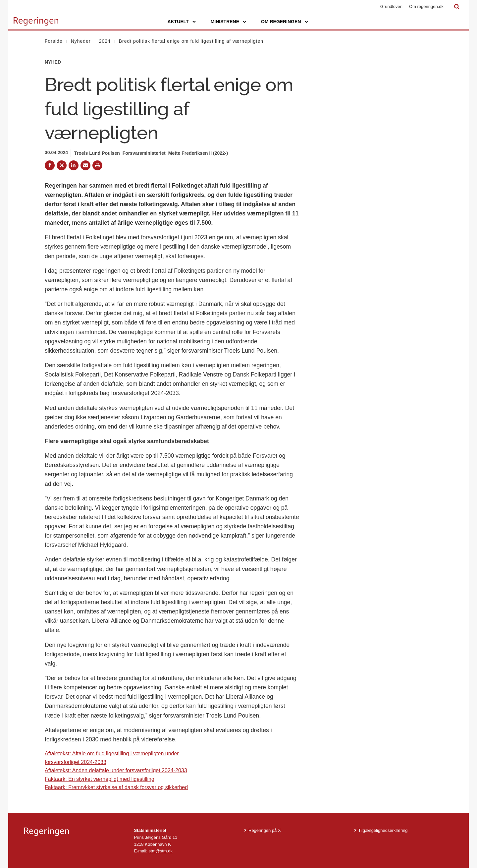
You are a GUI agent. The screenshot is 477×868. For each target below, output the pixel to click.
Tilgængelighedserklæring (383, 830)
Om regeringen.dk (426, 6)
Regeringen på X (265, 830)
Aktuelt (178, 22)
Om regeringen (281, 22)
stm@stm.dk (161, 851)
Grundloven (391, 6)
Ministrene (225, 22)
